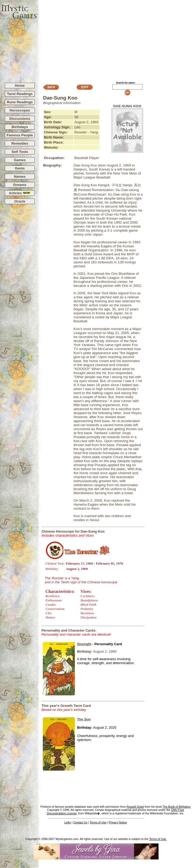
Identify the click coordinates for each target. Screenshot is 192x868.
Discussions (20, 119)
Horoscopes (20, 110)
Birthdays (20, 127)
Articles (20, 193)
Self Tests (20, 152)
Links (68, 822)
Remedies (20, 143)
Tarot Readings (20, 94)
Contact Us (80, 822)
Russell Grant (135, 807)
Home (20, 86)
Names (20, 177)
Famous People (20, 135)
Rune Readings (20, 102)
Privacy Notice (118, 822)
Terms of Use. (158, 839)
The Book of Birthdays (177, 807)
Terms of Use (98, 822)
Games (20, 160)
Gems (20, 168)
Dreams (20, 185)
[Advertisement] (115, 39)
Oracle (20, 201)
